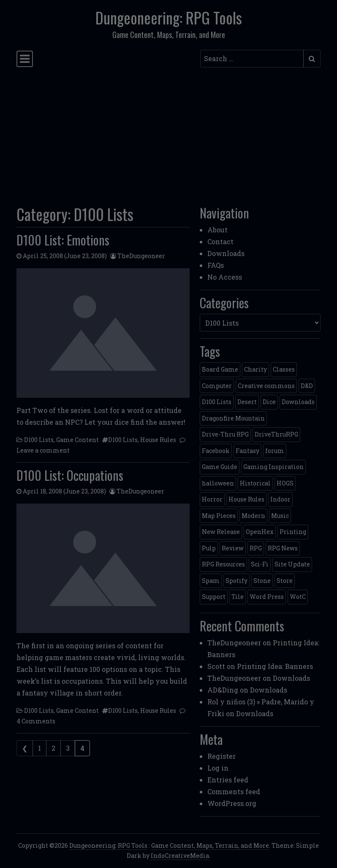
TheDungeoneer (141, 256)
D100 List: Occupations (70, 475)
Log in (218, 768)
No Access (225, 277)
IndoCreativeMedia (180, 856)
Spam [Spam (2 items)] (211, 581)
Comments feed (234, 791)
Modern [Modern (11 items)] (253, 516)
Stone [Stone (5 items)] (262, 581)
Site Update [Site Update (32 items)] (292, 564)
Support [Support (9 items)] (214, 597)
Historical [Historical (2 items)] (255, 483)
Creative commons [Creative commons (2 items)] (266, 386)
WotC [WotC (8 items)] (298, 597)
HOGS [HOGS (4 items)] (285, 483)
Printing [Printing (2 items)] (293, 532)
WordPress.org (232, 803)
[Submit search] (312, 59)
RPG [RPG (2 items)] (256, 548)
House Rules (158, 440)
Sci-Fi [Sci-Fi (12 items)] (260, 564)
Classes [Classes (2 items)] (284, 369)
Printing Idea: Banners (275, 666)
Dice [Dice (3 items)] (269, 402)
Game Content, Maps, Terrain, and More (210, 845)
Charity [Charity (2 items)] (255, 369)
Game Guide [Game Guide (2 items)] (220, 467)
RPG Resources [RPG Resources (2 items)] (223, 564)
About (217, 230)
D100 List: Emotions (63, 240)
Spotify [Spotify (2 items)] (236, 581)
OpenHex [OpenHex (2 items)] (260, 532)
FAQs (216, 265)
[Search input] (252, 59)
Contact (220, 241)
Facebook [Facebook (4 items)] (216, 451)
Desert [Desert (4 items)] (247, 402)
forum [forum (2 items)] (275, 451)
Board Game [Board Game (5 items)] (220, 369)
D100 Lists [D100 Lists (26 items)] (217, 402)
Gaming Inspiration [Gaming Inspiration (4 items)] (273, 467)
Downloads (226, 253)
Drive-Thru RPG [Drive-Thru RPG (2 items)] (225, 434)
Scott (216, 666)
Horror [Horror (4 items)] (212, 499)
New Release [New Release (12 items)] (221, 532)
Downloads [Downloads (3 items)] (298, 402)
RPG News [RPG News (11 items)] (283, 548)
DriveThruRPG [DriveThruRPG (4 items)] (276, 434)
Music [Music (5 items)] (280, 516)
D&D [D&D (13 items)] (307, 386)
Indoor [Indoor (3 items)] (280, 499)
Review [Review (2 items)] (233, 548)
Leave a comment (43, 450)
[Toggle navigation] (25, 59)
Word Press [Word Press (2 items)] (267, 597)
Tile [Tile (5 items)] (238, 597)
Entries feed (228, 780)
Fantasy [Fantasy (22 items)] (247, 451)
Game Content (77, 440)
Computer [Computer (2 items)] (217, 386)
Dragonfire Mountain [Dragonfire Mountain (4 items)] (233, 418)
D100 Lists (39, 440)
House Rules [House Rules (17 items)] (246, 499)
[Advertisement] (168, 134)
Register (221, 756)
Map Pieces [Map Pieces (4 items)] (219, 516)
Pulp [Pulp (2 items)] (209, 548)
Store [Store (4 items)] (285, 581)
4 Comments (36, 721)
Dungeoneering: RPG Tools (169, 18)
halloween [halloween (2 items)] (218, 483)
